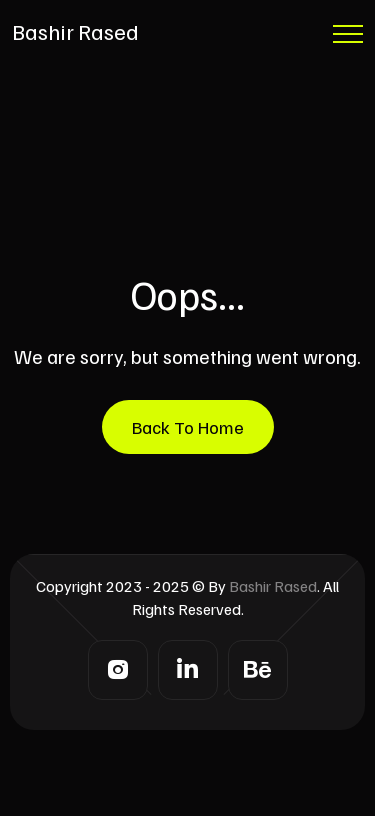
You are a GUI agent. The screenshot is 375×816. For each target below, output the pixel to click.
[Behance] (258, 670)
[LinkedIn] (188, 670)
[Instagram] (118, 670)
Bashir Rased (75, 31)
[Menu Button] (348, 37)
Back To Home (188, 427)
